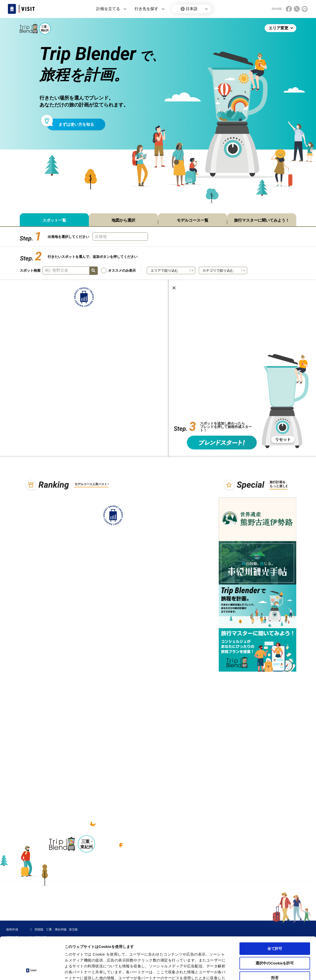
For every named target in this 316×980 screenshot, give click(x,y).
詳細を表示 (238, 970)
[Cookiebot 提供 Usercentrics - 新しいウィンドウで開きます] (32, 970)
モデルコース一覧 (193, 220)
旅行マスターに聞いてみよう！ (262, 220)
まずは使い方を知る (76, 124)
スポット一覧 (54, 220)
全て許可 (275, 909)
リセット (283, 439)
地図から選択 (123, 220)
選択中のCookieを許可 (275, 924)
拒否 (275, 938)
